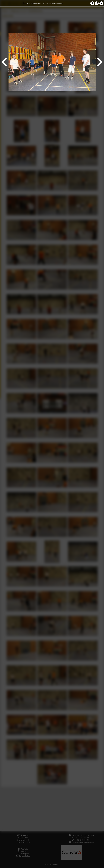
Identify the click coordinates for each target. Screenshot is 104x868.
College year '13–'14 (39, 3)
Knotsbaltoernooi (56, 3)
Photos (26, 3)
